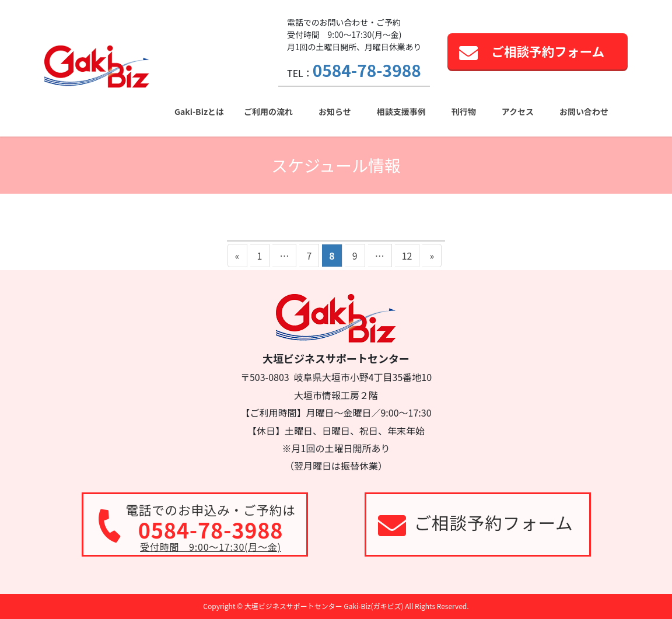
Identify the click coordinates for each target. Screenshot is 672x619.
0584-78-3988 (367, 70)
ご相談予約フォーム (548, 51)
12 (407, 257)
